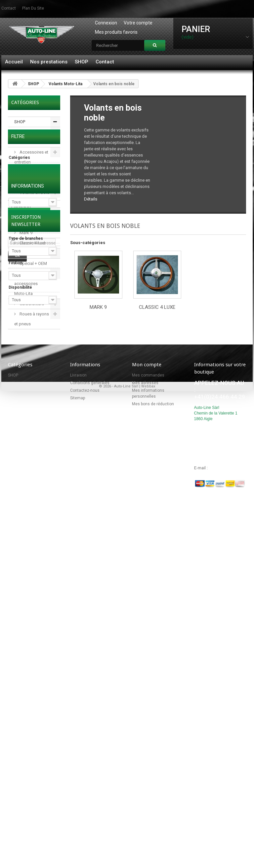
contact (9, 8)
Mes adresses (145, 715)
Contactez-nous (85, 723)
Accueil (14, 62)
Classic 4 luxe (32, 243)
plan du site (33, 8)
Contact (105, 62)
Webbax (148, 834)
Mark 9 (25, 233)
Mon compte (147, 697)
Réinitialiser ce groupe (43, 389)
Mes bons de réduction (153, 736)
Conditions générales (23, 565)
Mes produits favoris (116, 32)
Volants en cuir (33, 253)
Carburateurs (31, 304)
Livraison (21, 549)
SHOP (82, 62)
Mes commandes (148, 707)
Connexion (106, 23)
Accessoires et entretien (31, 157)
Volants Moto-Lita (65, 84)
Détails (91, 199)
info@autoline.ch (224, 800)
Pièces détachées (24, 137)
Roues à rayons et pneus (32, 319)
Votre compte (138, 23)
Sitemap (78, 730)
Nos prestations (49, 62)
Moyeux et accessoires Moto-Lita (27, 284)
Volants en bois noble (32, 217)
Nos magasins (27, 582)
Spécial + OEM (33, 263)
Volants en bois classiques (32, 197)
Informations (28, 532)
